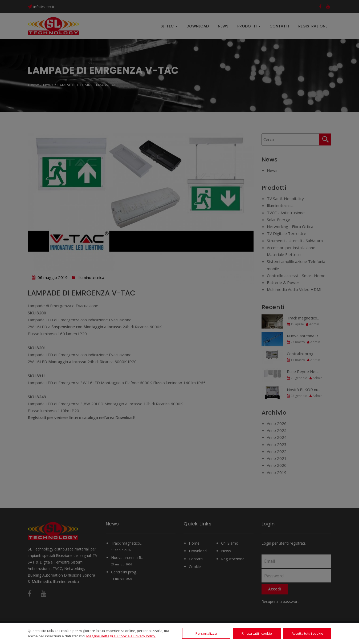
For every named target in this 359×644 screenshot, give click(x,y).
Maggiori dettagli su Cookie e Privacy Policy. (121, 636)
